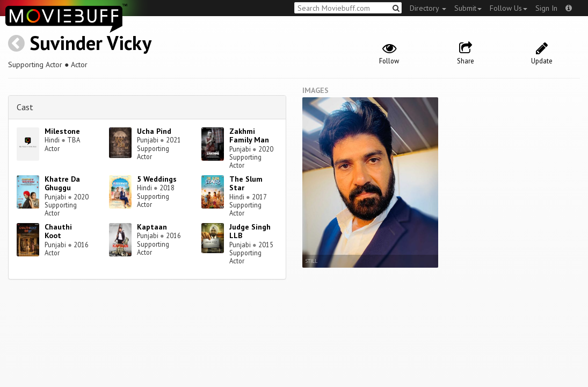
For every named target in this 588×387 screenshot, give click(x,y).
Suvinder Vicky (90, 43)
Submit (468, 8)
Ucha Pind (154, 131)
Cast (25, 107)
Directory (428, 8)
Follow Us (509, 8)
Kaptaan (152, 227)
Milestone (62, 131)
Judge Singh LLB (250, 231)
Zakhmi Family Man (249, 136)
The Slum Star (246, 184)
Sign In (546, 8)
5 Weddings (157, 179)
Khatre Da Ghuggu (62, 184)
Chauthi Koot (58, 231)
